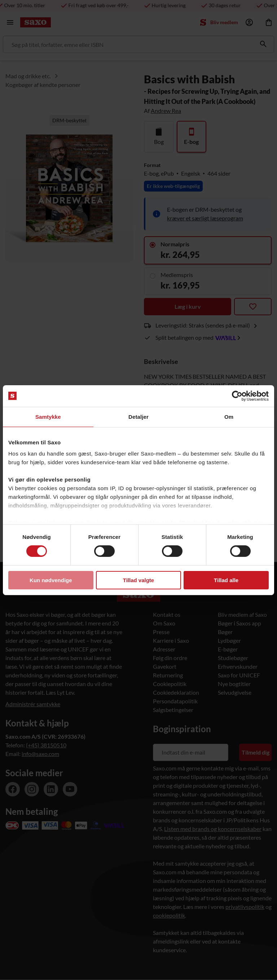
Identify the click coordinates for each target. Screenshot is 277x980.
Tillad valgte (138, 580)
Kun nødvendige (51, 580)
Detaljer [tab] (138, 416)
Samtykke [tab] (48, 416)
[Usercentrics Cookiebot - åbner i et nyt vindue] (237, 396)
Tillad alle (226, 580)
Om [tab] (229, 416)
